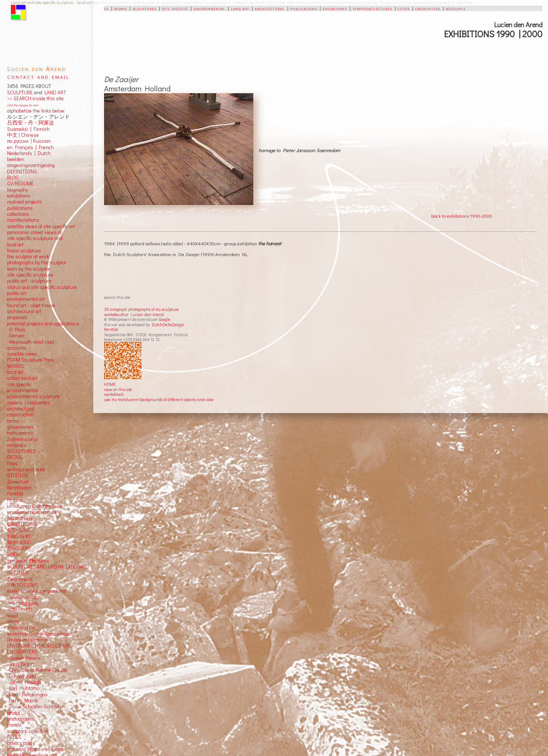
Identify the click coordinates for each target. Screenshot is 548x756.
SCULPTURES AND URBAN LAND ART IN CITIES (47, 570)
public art (17, 293)
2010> (13, 554)
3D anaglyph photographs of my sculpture (141, 309)
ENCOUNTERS (22, 652)
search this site (117, 297)
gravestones (20, 427)
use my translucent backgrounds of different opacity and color (159, 399)
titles (12, 463)
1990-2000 (19, 542)
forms (13, 421)
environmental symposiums (37, 591)
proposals (17, 317)
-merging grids (23, 603)
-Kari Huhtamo (23, 688)
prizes (14, 713)
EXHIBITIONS (22, 524)
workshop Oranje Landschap (38, 634)
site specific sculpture (30, 275)
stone (13, 621)
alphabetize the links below (36, 111)
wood (12, 615)
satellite (15, 354)
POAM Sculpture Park (30, 360)
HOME (110, 384)
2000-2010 (19, 548)
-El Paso (16, 330)
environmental (209, 8)
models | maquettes (29, 403)
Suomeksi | (19, 129)
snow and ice (21, 627)
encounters (428, 8)
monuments (20, 433)
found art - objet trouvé (31, 305)
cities (404, 8)
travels (14, 725)
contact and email (38, 76)
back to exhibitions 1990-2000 (462, 216)
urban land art (22, 378)
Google (165, 319)
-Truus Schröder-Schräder (35, 706)
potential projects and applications (43, 324)
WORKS (15, 366)
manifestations (23, 220)
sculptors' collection (28, 731)
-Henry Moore (22, 700)
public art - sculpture (29, 281)
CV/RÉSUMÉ (20, 183)
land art (240, 8)
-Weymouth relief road (31, 342)
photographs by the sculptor (37, 262)
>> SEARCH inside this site (35, 98)
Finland (15, 500)
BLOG (13, 177)
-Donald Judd (21, 676)
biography (18, 190)
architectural (270, 8)
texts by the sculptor (29, 269)
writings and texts (26, 469)
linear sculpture (24, 251)
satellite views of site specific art (41, 226)
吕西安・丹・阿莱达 (31, 123)
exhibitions (335, 8)
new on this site (118, 389)
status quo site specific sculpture (42, 287)
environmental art (26, 299)
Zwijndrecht (20, 579)
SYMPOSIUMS (23, 585)
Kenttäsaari (19, 488)
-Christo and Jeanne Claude (37, 670)
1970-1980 (18, 530)
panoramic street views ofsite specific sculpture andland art (35, 238)
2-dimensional (22, 439)
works (120, 8)
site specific (175, 8)
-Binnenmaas (22, 597)
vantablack (114, 394)
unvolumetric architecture (35, 506)
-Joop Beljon (21, 664)
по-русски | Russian (29, 141)
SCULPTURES (21, 451)
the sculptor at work (28, 256)
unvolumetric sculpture (32, 512)
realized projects (24, 202)
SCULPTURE (20, 92)
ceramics (17, 445)
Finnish (40, 129)
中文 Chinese (23, 135)
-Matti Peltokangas (27, 694)
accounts (456, 8)
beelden (16, 159)
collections (18, 214)
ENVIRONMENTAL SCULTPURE (40, 646)
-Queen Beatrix (24, 658)
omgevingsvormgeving (31, 165)
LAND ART (54, 92)
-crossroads (20, 609)
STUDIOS (18, 475)
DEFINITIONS (22, 171)
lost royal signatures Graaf (35, 749)
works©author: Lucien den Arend (134, 314)
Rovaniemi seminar (28, 640)
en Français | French (30, 147)
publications (304, 8)
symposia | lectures (28, 561)
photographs (21, 719)
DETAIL (15, 457)
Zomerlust (18, 482)
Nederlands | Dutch (29, 153)
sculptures (144, 8)
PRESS (14, 737)
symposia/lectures (372, 8)
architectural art (24, 311)
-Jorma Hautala (24, 682)
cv (106, 8)
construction (20, 415)
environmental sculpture (33, 396)
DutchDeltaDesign (168, 325)
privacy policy (21, 743)
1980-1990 (19, 536)
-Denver (16, 336)
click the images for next (23, 105)
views (31, 354)
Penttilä (111, 329)
